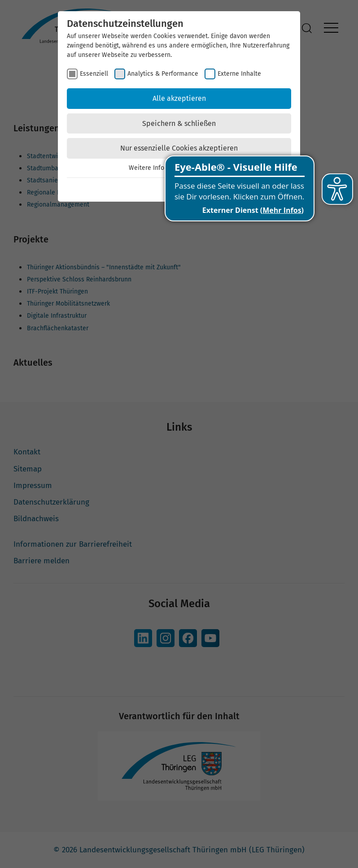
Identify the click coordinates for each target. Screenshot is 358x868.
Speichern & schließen (179, 123)
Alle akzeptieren (179, 98)
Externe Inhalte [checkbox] (239, 74)
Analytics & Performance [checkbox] (163, 74)
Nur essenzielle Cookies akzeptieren (179, 148)
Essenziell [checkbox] (94, 74)
